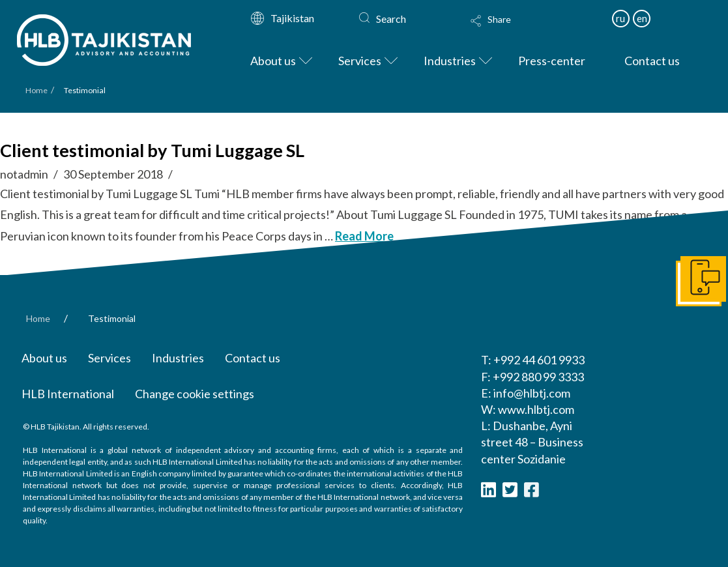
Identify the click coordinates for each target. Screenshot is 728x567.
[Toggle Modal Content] (521, 29)
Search (391, 19)
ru (620, 18)
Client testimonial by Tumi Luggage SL (152, 150)
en (642, 18)
